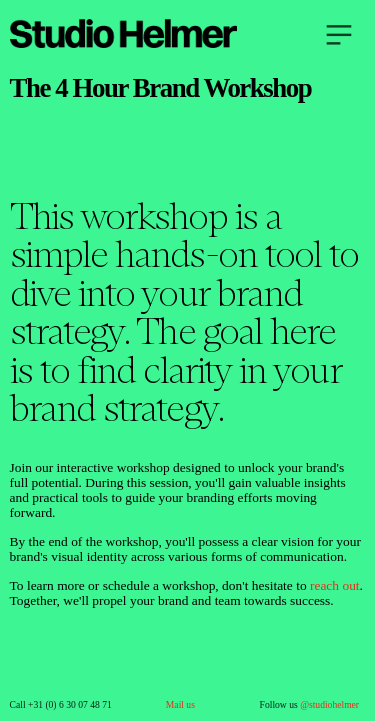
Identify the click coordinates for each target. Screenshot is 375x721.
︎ (339, 35)
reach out (335, 585)
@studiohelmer (329, 704)
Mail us (180, 704)
